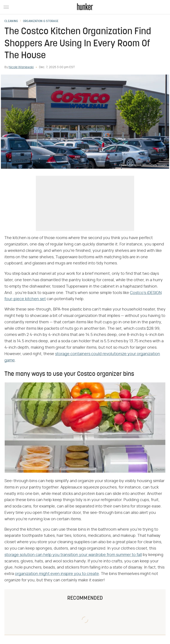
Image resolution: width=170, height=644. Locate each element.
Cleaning (11, 21)
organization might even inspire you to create (57, 574)
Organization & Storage (41, 21)
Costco (159, 469)
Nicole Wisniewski (21, 67)
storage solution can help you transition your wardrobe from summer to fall (73, 555)
